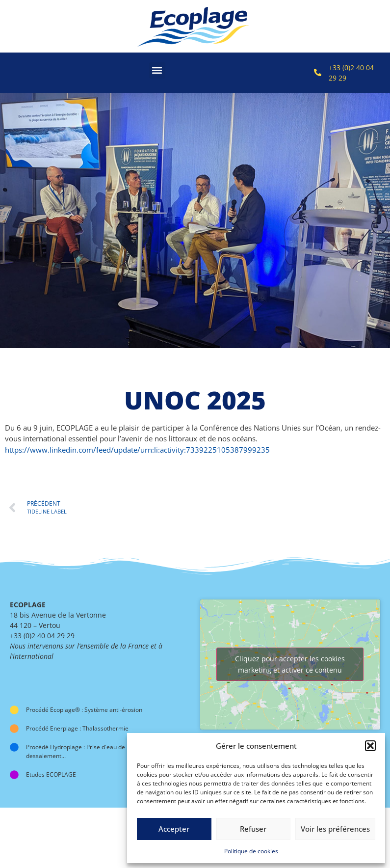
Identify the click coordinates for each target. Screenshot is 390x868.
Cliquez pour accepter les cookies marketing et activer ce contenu (290, 664)
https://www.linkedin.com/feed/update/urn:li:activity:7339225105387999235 (137, 450)
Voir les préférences (335, 829)
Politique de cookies (251, 851)
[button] (370, 746)
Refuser (253, 829)
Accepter (174, 829)
